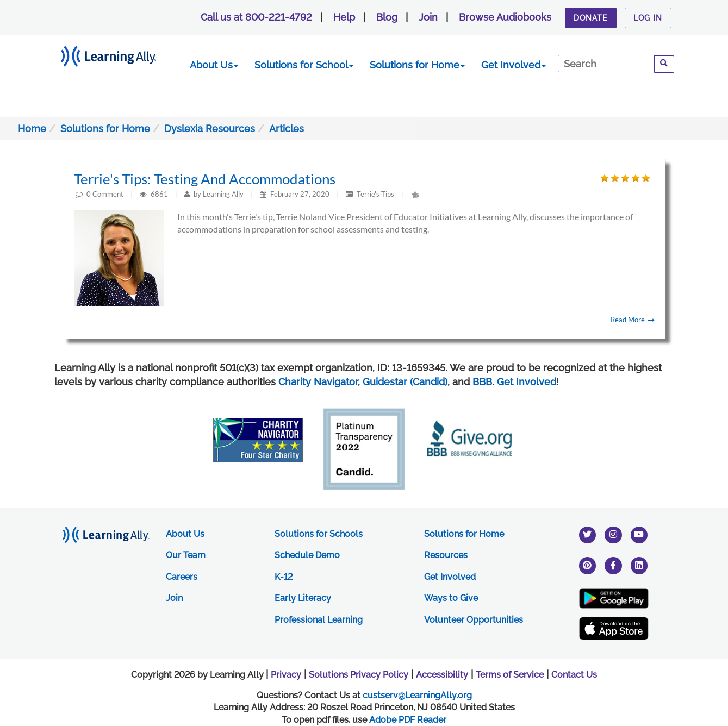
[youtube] (639, 534)
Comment (108, 194)
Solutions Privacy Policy (359, 675)
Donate (590, 18)
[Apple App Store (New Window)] (614, 628)
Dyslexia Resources (210, 129)
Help (344, 17)
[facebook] (613, 565)
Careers (182, 577)
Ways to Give (451, 598)
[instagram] (613, 534)
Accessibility (442, 675)
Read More (633, 320)
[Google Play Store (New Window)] (614, 598)
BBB (482, 382)
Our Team (186, 555)
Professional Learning (319, 620)
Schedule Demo (307, 555)
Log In (648, 18)
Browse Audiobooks (505, 17)
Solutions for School (304, 65)
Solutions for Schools (319, 534)
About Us (214, 65)
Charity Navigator (318, 382)
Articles (287, 129)
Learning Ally (223, 194)
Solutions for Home (417, 65)
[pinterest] (588, 565)
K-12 (284, 577)
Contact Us (574, 675)
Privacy (286, 675)
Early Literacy (303, 598)
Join (428, 17)
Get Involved (514, 65)
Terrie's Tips (375, 194)
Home (32, 129)
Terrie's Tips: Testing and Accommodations (205, 179)
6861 (160, 194)
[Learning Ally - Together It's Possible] (122, 54)
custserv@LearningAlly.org (417, 695)
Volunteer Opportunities (474, 620)
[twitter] (588, 534)
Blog (387, 17)
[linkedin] (639, 565)
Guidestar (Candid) (405, 382)
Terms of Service (510, 675)
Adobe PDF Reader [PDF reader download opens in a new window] (408, 720)
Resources (446, 555)
